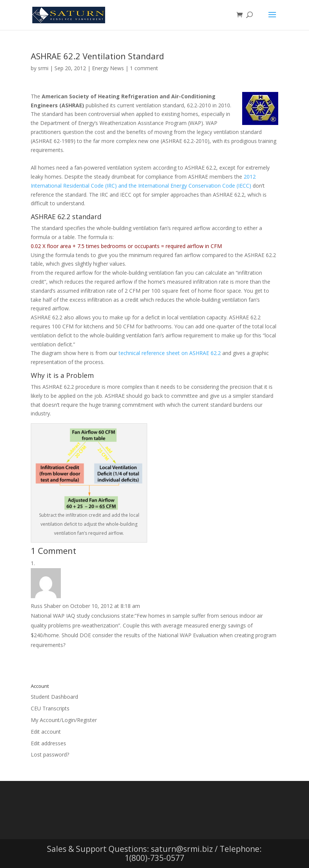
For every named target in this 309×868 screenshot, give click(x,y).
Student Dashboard (54, 697)
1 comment (144, 68)
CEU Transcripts (50, 708)
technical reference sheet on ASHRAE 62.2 (170, 353)
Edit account (46, 732)
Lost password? (50, 754)
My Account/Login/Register (64, 720)
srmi (43, 68)
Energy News (108, 68)
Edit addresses (48, 743)
